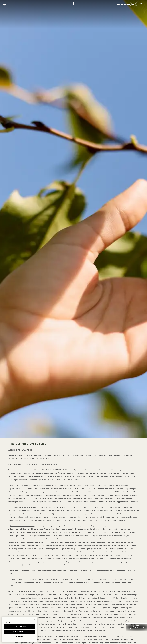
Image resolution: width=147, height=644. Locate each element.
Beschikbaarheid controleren (127, 6)
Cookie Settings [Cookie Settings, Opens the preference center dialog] (19, 637)
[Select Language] (98, 6)
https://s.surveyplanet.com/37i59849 (25, 490)
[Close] (35, 620)
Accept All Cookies (19, 626)
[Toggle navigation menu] (10, 6)
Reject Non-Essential (19, 632)
